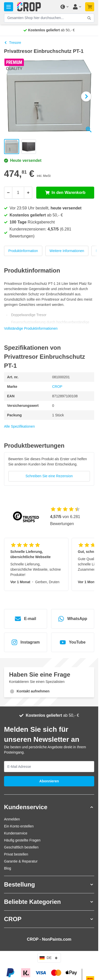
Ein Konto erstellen (19, 826)
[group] (49, 469)
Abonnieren (49, 781)
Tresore (13, 43)
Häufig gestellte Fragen (22, 840)
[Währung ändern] (64, 7)
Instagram (25, 642)
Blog (8, 868)
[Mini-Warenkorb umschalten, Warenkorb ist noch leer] (90, 7)
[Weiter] (86, 96)
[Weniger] (8, 193)
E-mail (25, 619)
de (49, 958)
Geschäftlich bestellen (21, 847)
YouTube (73, 642)
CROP (57, 387)
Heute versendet (23, 160)
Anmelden (12, 819)
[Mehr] (28, 193)
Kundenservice (16, 833)
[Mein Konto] (77, 7)
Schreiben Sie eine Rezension (49, 476)
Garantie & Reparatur (21, 861)
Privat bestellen (16, 854)
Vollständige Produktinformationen (31, 328)
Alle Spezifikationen (19, 426)
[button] (49, 807)
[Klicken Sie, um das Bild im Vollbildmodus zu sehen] (49, 97)
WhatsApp (73, 619)
